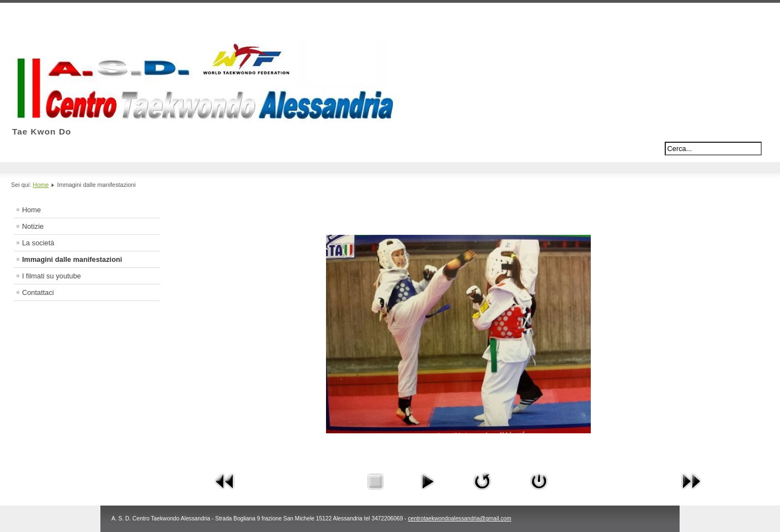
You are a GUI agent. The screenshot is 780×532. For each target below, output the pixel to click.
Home (41, 185)
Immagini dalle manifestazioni (72, 259)
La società (38, 243)
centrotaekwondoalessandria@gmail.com (459, 518)
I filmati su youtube (52, 276)
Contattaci (38, 292)
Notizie (33, 226)
